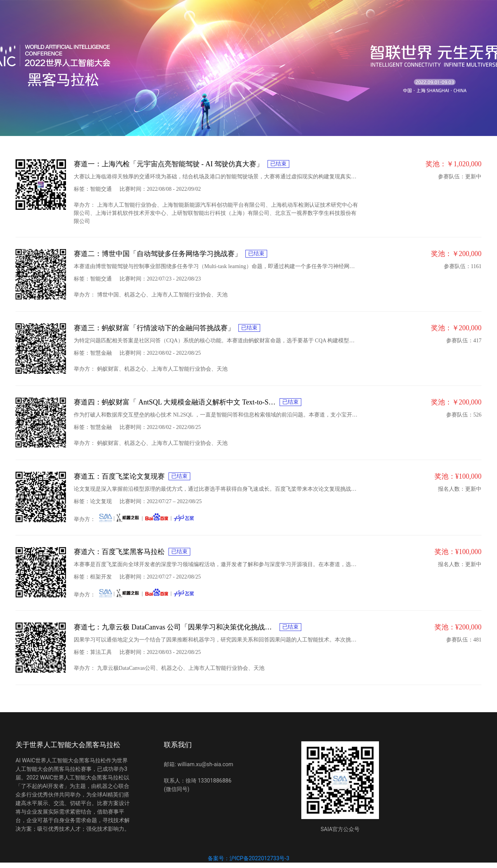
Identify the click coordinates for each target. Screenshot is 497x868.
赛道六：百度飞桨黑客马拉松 (119, 552)
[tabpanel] (248, 416)
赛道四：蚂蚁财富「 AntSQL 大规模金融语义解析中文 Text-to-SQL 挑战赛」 (175, 402)
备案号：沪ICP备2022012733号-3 (248, 858)
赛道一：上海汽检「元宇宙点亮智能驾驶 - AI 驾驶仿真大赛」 (169, 164)
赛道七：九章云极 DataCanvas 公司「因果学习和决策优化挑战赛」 (175, 627)
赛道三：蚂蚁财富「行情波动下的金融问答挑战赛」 (154, 328)
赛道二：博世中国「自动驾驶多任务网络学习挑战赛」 (158, 254)
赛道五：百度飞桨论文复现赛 (119, 476)
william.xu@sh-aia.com (205, 764)
